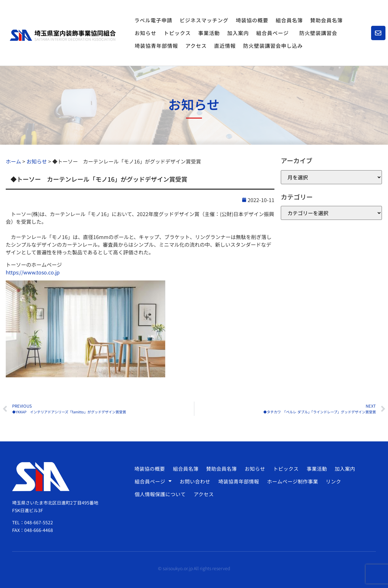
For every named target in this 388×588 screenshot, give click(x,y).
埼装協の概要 (252, 20)
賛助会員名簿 (326, 20)
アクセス (196, 46)
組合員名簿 (289, 20)
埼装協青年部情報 (156, 46)
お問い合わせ (194, 481)
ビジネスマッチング (204, 20)
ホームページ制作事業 (291, 481)
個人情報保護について (160, 494)
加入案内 (238, 33)
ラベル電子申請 (153, 20)
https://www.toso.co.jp (33, 272)
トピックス (177, 33)
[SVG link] (63, 35)
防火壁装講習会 (318, 33)
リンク (331, 481)
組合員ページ (274, 33)
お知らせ (145, 33)
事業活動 (209, 33)
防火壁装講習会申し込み (273, 46)
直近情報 (225, 46)
